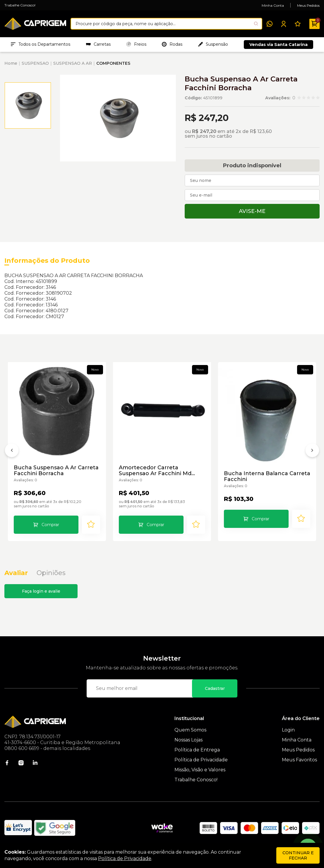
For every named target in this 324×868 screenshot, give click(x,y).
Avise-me (252, 211)
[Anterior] (12, 452)
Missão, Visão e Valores (200, 770)
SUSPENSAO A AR (73, 63)
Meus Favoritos (299, 760)
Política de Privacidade (201, 760)
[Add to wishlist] (91, 525)
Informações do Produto (47, 261)
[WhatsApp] (270, 24)
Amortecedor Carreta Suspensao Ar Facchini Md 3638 (155, 470)
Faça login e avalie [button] (41, 591)
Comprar (50, 525)
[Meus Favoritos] (298, 24)
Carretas (98, 44)
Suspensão (213, 44)
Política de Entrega (197, 750)
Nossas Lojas (188, 740)
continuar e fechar (298, 855)
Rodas (172, 44)
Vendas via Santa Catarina (278, 45)
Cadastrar (215, 688)
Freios (136, 44)
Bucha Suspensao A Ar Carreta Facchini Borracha (56, 470)
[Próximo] (312, 452)
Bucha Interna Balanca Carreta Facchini (267, 476)
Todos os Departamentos (41, 44)
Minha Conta (273, 5)
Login (288, 730)
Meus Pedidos (308, 5)
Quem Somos (190, 730)
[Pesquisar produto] (256, 24)
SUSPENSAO (35, 63)
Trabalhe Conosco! (20, 5)
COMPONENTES (113, 63)
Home (11, 63)
